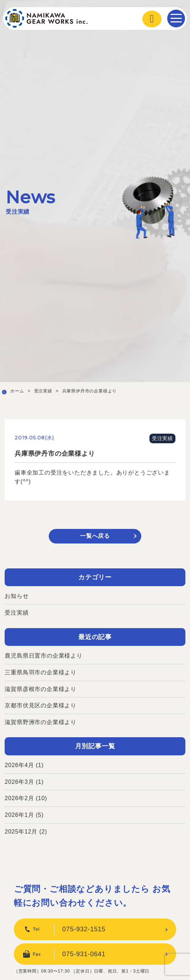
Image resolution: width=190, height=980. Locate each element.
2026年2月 (19, 798)
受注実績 (43, 391)
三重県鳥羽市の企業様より (41, 672)
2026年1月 (19, 815)
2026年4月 (19, 765)
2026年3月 (19, 782)
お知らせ (17, 596)
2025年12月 (21, 832)
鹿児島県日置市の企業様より (43, 656)
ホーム (17, 391)
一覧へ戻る (95, 536)
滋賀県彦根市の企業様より (41, 689)
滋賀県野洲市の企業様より (41, 722)
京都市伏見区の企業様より (41, 705)
